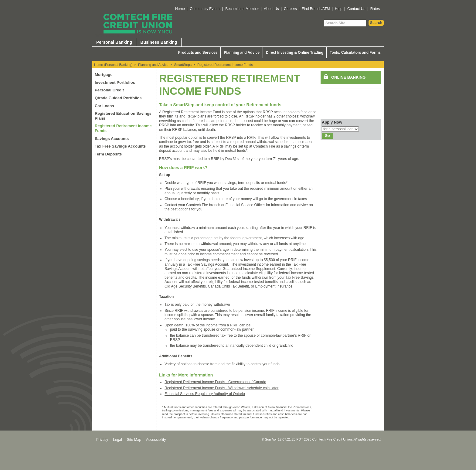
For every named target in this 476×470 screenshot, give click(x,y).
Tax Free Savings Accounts (120, 146)
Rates (375, 9)
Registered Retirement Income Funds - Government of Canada (215, 382)
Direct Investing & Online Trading (295, 53)
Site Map (134, 440)
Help (339, 9)
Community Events (205, 9)
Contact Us (356, 9)
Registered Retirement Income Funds (225, 65)
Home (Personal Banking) (113, 65)
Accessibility (156, 440)
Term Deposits (108, 154)
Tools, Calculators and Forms (355, 53)
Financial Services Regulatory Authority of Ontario (205, 394)
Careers (290, 9)
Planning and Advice (242, 53)
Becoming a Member (242, 9)
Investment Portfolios (115, 82)
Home (180, 9)
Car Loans (104, 106)
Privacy (102, 440)
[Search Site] (345, 23)
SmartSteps (183, 65)
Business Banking (159, 42)
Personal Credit (109, 90)
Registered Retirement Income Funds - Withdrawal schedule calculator (222, 388)
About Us (271, 9)
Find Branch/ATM (316, 9)
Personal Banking (114, 42)
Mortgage (104, 75)
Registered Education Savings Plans (123, 116)
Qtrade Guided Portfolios (118, 98)
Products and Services (198, 53)
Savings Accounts (112, 139)
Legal (117, 440)
